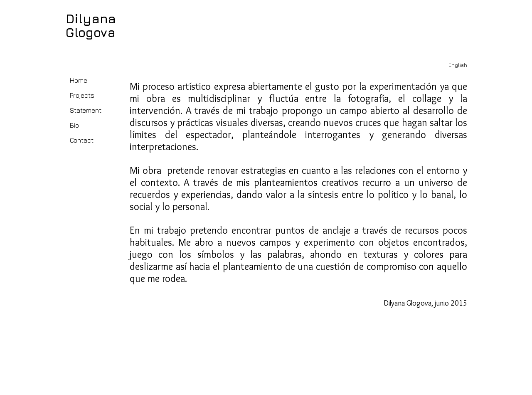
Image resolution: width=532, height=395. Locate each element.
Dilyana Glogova (91, 26)
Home (79, 80)
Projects (82, 95)
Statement (86, 110)
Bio (74, 125)
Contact (82, 140)
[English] (458, 65)
